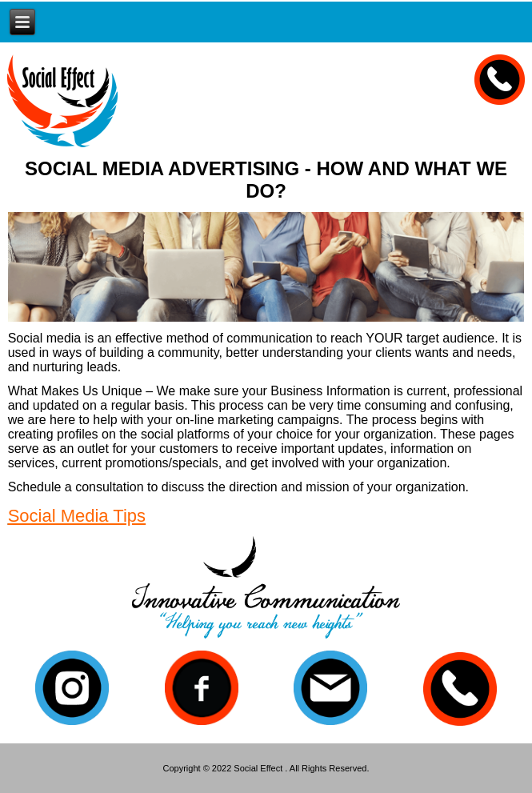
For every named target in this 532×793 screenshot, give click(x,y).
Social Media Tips (77, 516)
